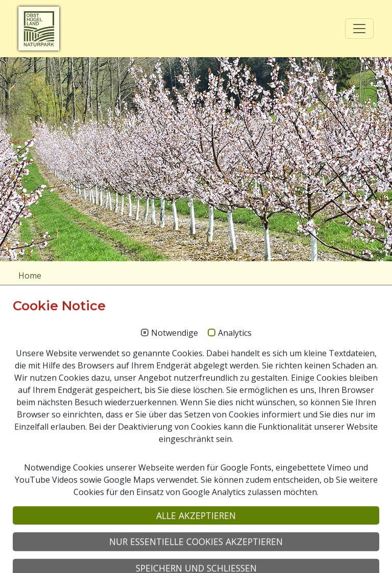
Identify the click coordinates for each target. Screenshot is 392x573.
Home (30, 276)
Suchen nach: (43, 368)
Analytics (235, 434)
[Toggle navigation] (359, 29)
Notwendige (175, 434)
